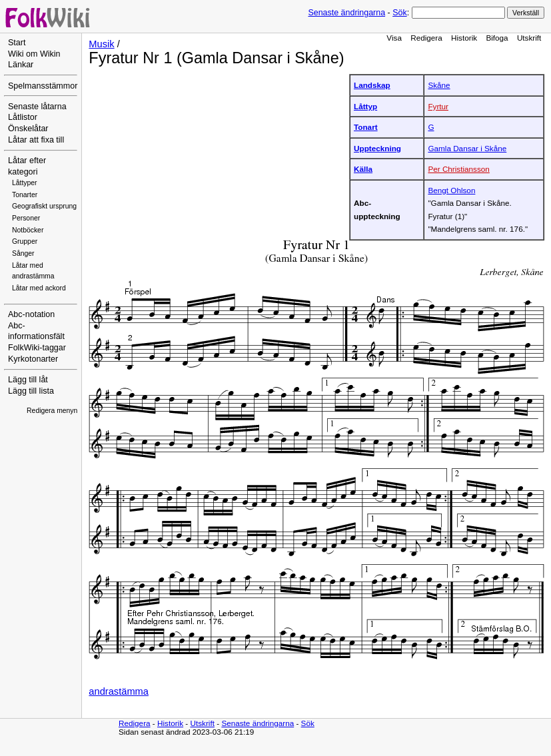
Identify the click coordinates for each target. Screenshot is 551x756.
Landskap (372, 85)
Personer (26, 218)
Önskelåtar (28, 129)
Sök (399, 13)
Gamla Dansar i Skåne (467, 148)
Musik (101, 44)
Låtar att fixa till (36, 140)
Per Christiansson (459, 169)
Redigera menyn (52, 411)
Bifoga (497, 38)
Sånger (23, 253)
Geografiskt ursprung (44, 206)
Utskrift (529, 38)
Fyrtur (438, 106)
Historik (464, 38)
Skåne (439, 85)
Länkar (21, 65)
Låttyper (25, 183)
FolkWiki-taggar (37, 348)
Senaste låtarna (37, 107)
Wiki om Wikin (34, 54)
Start (17, 43)
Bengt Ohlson (451, 190)
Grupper (25, 241)
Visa (394, 38)
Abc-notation (31, 314)
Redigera (426, 38)
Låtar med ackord (39, 288)
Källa (363, 169)
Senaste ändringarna (346, 13)
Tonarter (25, 195)
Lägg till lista (31, 391)
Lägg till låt (28, 380)
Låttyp (365, 106)
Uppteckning (377, 148)
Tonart (366, 127)
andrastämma (119, 691)
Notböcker (28, 230)
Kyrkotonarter (33, 359)
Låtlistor (23, 117)
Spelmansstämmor (43, 86)
